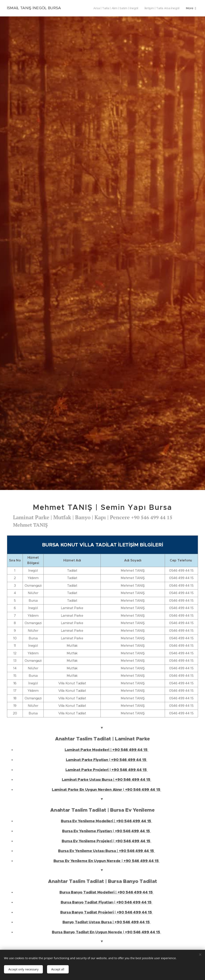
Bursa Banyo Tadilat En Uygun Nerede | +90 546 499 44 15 (106, 932)
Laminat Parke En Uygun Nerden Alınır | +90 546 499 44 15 (107, 790)
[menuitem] (114, 8)
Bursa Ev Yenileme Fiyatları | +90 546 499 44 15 (107, 831)
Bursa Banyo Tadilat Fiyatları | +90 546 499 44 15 (107, 902)
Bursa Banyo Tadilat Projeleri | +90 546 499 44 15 (107, 912)
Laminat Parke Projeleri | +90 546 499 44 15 (107, 770)
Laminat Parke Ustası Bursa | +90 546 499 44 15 (107, 780)
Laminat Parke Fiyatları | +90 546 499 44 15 (107, 760)
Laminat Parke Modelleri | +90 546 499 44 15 (107, 750)
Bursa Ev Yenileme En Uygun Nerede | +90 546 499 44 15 (107, 861)
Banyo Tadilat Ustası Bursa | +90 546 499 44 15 (107, 922)
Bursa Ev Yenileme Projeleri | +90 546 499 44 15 (107, 841)
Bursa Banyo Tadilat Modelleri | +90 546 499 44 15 (107, 892)
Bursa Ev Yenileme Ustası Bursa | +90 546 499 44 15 (107, 851)
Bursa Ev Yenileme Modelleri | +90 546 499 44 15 (107, 821)
